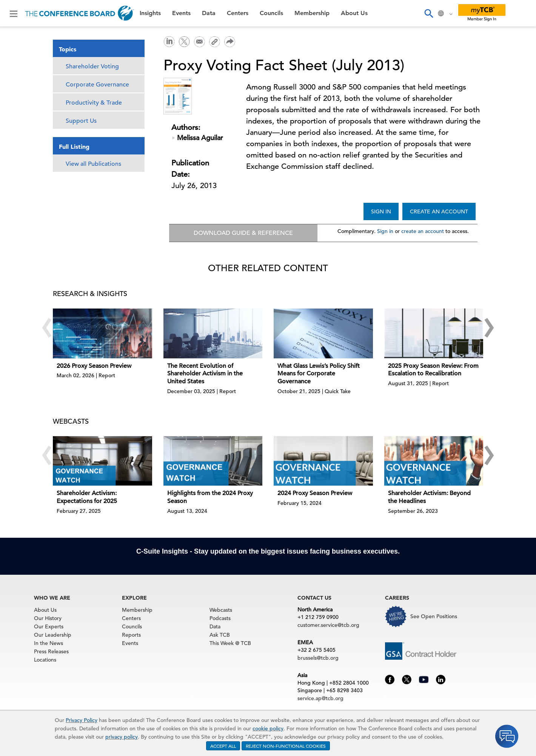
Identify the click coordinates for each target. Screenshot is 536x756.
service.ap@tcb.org (320, 698)
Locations (45, 660)
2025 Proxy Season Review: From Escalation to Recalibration (433, 370)
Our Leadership (53, 635)
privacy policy (122, 737)
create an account (423, 231)
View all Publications (93, 164)
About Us (354, 13)
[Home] (79, 13)
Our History (48, 618)
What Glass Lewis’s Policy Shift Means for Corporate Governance (319, 374)
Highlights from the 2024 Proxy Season (210, 497)
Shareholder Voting (92, 66)
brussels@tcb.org (318, 658)
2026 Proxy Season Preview (94, 366)
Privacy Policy (82, 720)
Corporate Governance (97, 85)
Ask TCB (220, 635)
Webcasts (221, 610)
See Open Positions (434, 616)
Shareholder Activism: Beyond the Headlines (429, 497)
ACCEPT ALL (223, 746)
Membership (312, 13)
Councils (271, 13)
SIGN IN (381, 211)
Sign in (385, 231)
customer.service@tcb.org (328, 625)
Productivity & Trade (94, 103)
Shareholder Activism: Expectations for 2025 (87, 497)
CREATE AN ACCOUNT (439, 211)
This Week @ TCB (230, 643)
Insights (150, 13)
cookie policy (268, 728)
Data (209, 13)
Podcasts (220, 618)
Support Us (81, 121)
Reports (131, 635)
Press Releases (51, 651)
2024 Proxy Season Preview (315, 493)
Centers (238, 13)
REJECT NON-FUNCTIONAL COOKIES (286, 746)
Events (181, 13)
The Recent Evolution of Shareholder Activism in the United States (205, 374)
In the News (49, 643)
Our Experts (49, 626)
